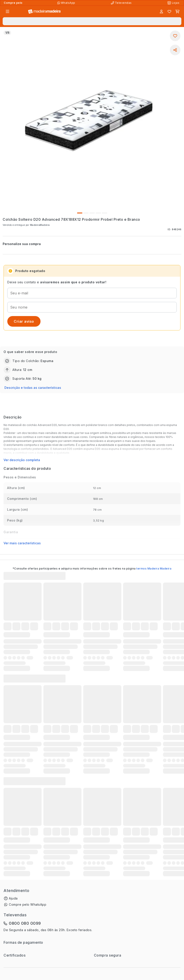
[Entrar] (161, 12)
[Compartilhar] (175, 50)
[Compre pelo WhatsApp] (67, 3)
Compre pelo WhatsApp (28, 904)
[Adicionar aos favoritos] (175, 36)
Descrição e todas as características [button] (33, 388)
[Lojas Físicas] (174, 3)
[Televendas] (122, 3)
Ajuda (13, 898)
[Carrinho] (177, 12)
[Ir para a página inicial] (44, 12)
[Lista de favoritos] (169, 12)
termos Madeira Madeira (154, 569)
